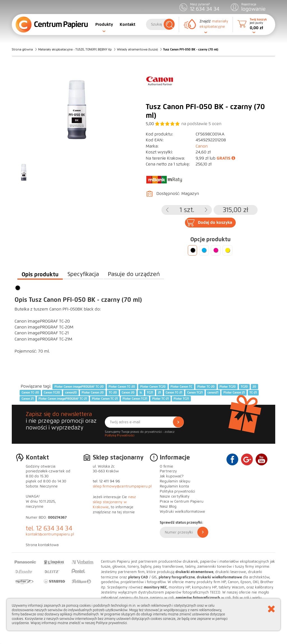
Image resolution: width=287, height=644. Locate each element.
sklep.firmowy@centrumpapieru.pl (122, 486)
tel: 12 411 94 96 (106, 481)
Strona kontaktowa (42, 545)
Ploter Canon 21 (234, 392)
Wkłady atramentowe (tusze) (137, 49)
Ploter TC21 (181, 399)
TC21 (150, 392)
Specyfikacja (83, 274)
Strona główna (22, 49)
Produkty (104, 24)
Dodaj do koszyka (215, 222)
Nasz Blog (168, 507)
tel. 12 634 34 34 (49, 528)
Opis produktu (40, 274)
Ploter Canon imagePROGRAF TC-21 (63, 399)
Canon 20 (128, 392)
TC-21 (253, 392)
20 (254, 387)
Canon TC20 (52, 392)
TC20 (244, 387)
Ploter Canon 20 (93, 392)
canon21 (213, 392)
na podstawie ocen (201, 124)
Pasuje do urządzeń (134, 274)
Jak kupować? (172, 476)
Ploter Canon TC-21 (105, 399)
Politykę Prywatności (120, 435)
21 (159, 392)
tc (141, 392)
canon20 (71, 392)
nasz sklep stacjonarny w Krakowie (114, 502)
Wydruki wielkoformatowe (182, 512)
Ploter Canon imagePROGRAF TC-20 (79, 387)
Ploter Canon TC (181, 387)
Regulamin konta (174, 486)
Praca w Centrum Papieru (182, 502)
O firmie (166, 466)
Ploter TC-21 (160, 399)
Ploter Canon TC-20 (122, 387)
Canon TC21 (195, 392)
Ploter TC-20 (206, 387)
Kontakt (128, 24)
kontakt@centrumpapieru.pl (50, 534)
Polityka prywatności (177, 491)
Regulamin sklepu (175, 481)
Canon (202, 146)
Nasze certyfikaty (175, 496)
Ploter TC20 (228, 387)
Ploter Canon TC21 (135, 399)
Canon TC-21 (174, 392)
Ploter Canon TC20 (153, 387)
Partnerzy (168, 471)
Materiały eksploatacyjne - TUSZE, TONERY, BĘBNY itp (75, 49)
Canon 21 (28, 399)
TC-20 (113, 392)
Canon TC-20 (30, 392)
